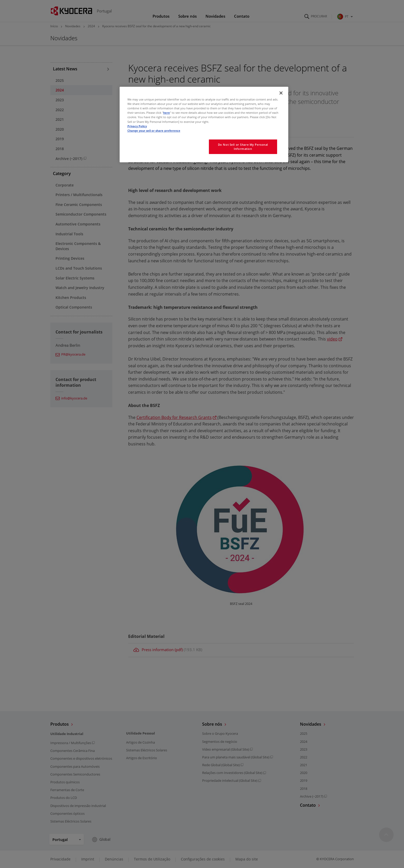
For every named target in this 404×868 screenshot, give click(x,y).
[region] (204, 124)
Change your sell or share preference (154, 131)
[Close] (281, 93)
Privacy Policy (137, 126)
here (167, 113)
